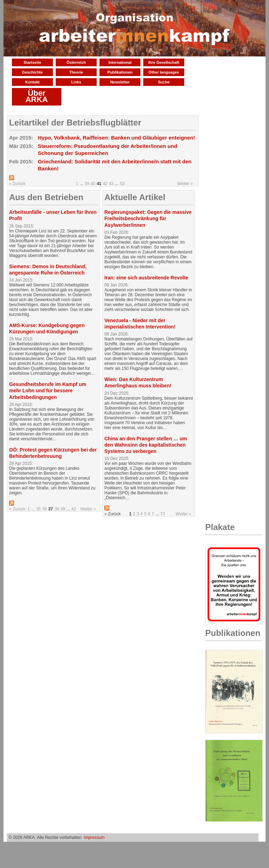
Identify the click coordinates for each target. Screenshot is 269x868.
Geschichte (32, 72)
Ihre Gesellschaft (164, 62)
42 (105, 184)
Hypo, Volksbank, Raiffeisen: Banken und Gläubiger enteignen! (116, 138)
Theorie (76, 72)
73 (163, 514)
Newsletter (120, 82)
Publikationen (120, 72)
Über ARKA (37, 96)
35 (38, 509)
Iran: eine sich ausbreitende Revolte (146, 278)
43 (111, 184)
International (120, 62)
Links (76, 82)
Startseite (32, 62)
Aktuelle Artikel (135, 197)
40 (93, 184)
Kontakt (32, 82)
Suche (164, 82)
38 (57, 509)
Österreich (76, 62)
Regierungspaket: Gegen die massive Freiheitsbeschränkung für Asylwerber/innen (148, 218)
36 (45, 509)
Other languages (164, 72)
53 (122, 184)
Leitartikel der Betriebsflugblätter (75, 123)
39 (87, 184)
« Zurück (17, 184)
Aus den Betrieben (46, 197)
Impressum (94, 838)
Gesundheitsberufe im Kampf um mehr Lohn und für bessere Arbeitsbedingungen (48, 391)
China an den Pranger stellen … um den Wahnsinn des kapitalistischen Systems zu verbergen (146, 445)
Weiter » (185, 184)
